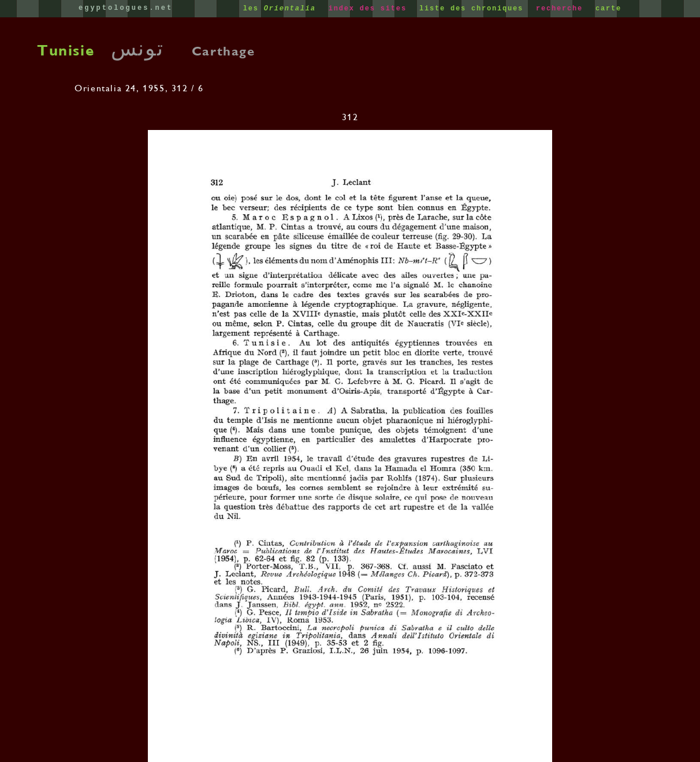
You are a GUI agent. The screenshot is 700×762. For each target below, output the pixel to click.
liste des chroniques (474, 9)
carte (608, 9)
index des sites (370, 9)
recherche (562, 9)
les (282, 9)
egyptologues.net (126, 8)
